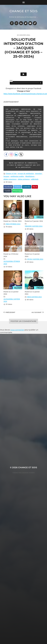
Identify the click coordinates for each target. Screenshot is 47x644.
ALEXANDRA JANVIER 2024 (12, 300)
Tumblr (8, 191)
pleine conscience (10, 179)
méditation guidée (17, 176)
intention (39, 174)
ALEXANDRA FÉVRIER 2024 (12, 263)
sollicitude (35, 179)
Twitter (18, 187)
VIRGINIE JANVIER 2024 (34, 226)
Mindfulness (30, 176)
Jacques (6, 176)
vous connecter (17, 330)
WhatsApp (17, 191)
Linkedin (27, 187)
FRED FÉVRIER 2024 (13, 224)
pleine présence (24, 179)
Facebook (8, 187)
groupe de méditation (26, 174)
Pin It (35, 187)
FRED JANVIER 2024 (34, 297)
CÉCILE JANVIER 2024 (35, 259)
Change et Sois (24, 11)
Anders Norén (28, 473)
